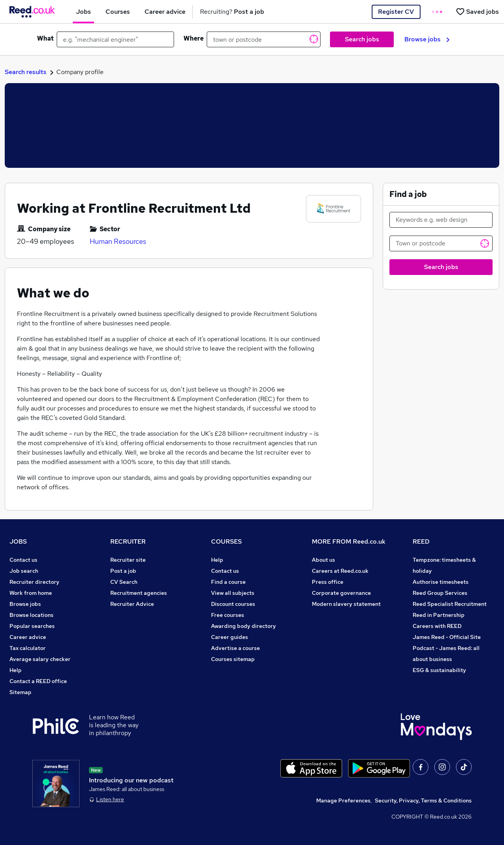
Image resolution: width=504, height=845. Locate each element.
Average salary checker (40, 659)
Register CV (396, 12)
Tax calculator (28, 648)
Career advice (28, 637)
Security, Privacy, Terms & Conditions (423, 800)
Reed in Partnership (439, 615)
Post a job (123, 571)
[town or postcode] (264, 39)
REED (421, 541)
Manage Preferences (343, 800)
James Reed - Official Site (447, 637)
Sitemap (20, 692)
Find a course (228, 582)
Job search (24, 571)
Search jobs (362, 39)
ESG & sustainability (439, 670)
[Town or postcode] (441, 243)
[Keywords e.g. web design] (441, 220)
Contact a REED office (38, 681)
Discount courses (233, 604)
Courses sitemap (233, 659)
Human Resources (118, 241)
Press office (328, 582)
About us (323, 560)
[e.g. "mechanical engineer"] (115, 39)
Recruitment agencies (139, 593)
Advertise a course (235, 648)
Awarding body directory (244, 626)
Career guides (230, 637)
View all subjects (233, 593)
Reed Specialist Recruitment (450, 604)
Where (194, 38)
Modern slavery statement (346, 604)
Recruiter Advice (132, 604)
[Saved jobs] (477, 12)
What (45, 38)
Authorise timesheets (441, 582)
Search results (26, 72)
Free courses (228, 615)
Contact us (23, 560)
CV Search (124, 582)
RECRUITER (128, 541)
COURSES (226, 541)
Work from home (31, 593)
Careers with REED (437, 626)
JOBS (18, 541)
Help (16, 670)
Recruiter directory (34, 582)
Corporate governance (341, 593)
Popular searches (32, 626)
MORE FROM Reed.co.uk (349, 541)
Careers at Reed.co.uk (340, 571)
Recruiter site (128, 560)
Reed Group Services (440, 593)
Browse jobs (427, 39)
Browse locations (31, 615)
